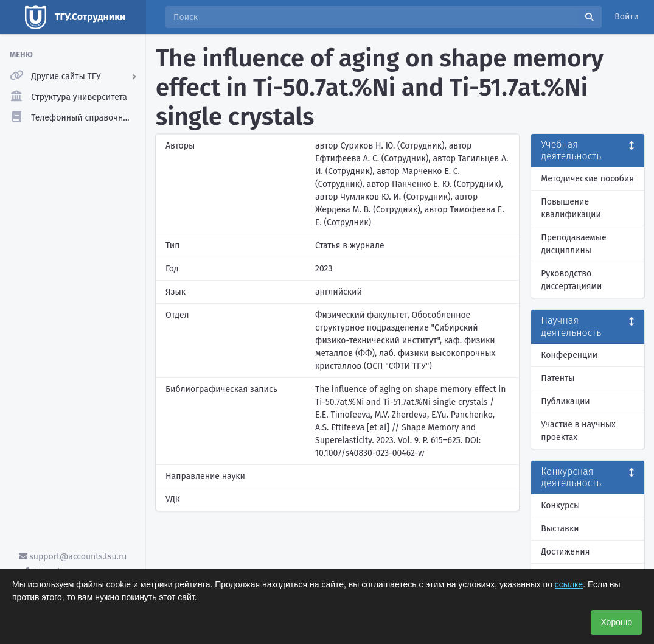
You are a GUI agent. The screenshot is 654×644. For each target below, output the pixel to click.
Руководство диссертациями (571, 280)
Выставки (560, 529)
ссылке (569, 584)
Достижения (565, 552)
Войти (627, 17)
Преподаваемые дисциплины (573, 244)
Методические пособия (587, 179)
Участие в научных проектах (578, 431)
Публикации (565, 401)
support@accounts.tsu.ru (73, 557)
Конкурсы (560, 506)
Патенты (558, 378)
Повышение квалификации (571, 208)
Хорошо (616, 622)
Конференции (569, 355)
